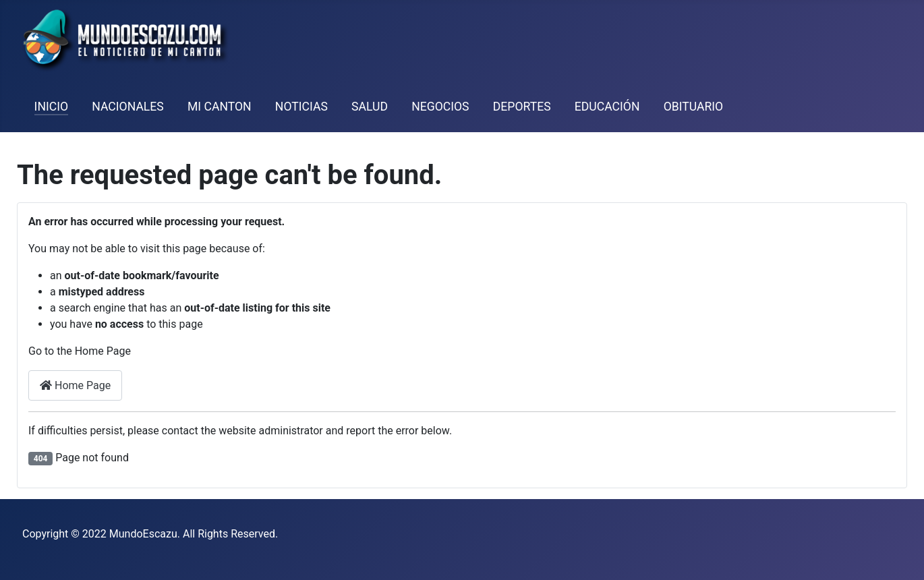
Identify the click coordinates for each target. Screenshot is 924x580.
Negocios (440, 107)
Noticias (301, 107)
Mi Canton (220, 107)
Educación (607, 107)
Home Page (75, 385)
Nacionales (128, 107)
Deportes (522, 107)
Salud (370, 107)
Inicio (51, 107)
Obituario (694, 107)
